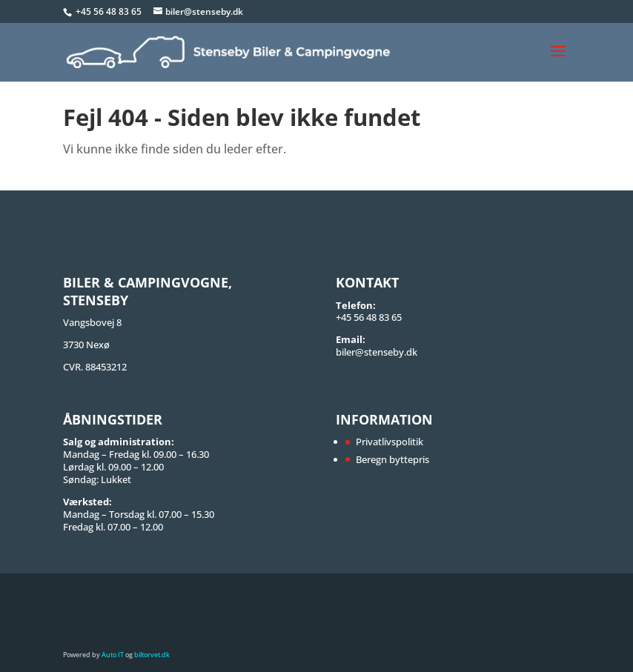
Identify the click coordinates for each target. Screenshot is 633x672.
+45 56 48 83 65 (110, 11)
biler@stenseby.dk (377, 352)
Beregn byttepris (392, 459)
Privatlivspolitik (390, 442)
